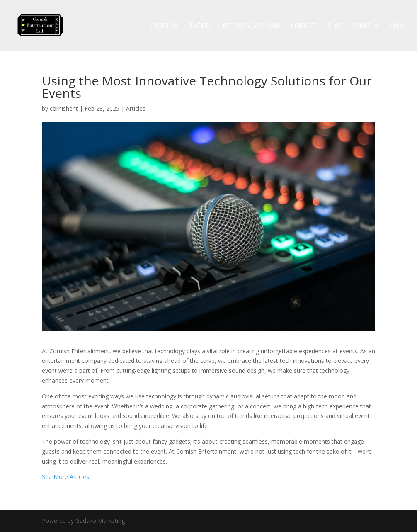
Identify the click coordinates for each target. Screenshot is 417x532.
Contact (304, 26)
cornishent (64, 108)
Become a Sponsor (252, 26)
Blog (335, 26)
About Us (165, 26)
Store (362, 26)
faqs (397, 26)
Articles (136, 108)
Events (201, 26)
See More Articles (65, 477)
